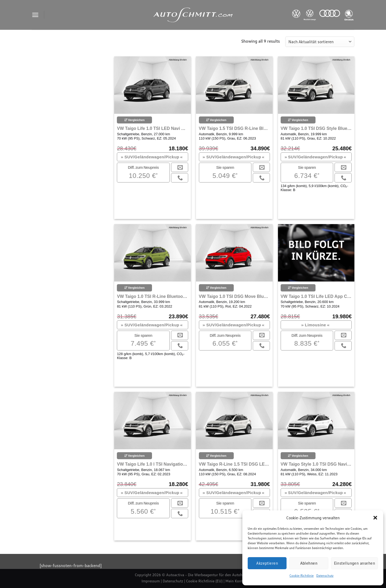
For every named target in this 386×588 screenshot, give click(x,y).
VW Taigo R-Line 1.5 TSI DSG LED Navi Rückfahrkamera (234, 464)
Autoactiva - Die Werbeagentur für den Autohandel (209, 575)
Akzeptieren (267, 563)
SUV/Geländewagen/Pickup (152, 157)
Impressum (151, 581)
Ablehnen (309, 563)
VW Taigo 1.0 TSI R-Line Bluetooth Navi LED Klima (152, 296)
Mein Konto (235, 581)
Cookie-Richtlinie (302, 576)
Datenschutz (325, 576)
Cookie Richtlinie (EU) (204, 581)
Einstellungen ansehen (355, 563)
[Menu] (35, 15)
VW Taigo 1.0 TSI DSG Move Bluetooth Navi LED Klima (234, 296)
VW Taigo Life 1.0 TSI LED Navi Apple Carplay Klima (152, 128)
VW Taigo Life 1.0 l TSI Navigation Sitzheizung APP (152, 464)
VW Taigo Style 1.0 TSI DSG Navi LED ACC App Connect (316, 464)
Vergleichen (135, 120)
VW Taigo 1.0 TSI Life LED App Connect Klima (316, 296)
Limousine (315, 325)
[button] (375, 518)
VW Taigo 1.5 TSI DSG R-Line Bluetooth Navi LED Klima (234, 128)
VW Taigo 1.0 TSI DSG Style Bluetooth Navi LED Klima (316, 128)
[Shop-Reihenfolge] (320, 42)
